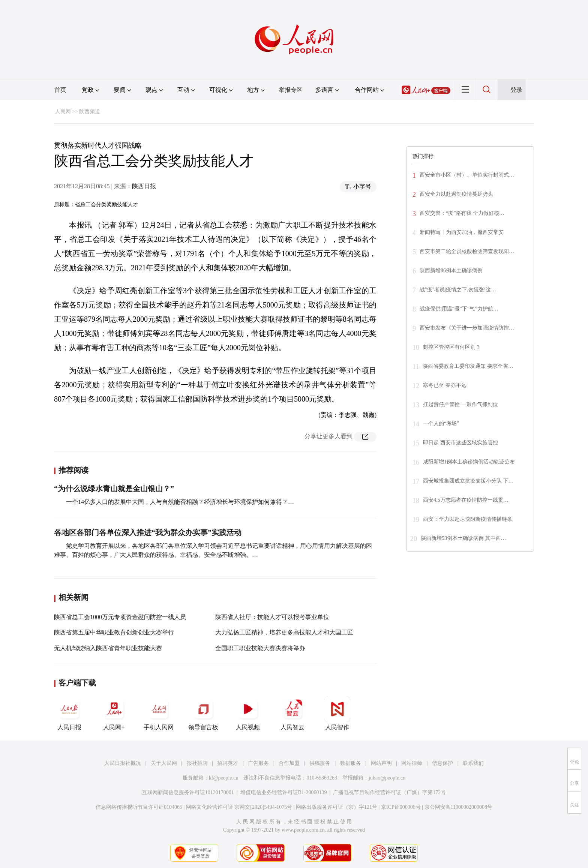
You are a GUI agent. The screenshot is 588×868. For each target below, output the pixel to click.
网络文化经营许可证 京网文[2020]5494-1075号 (239, 807)
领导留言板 (203, 713)
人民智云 (292, 713)
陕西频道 (90, 112)
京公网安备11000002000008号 (458, 807)
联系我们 (473, 763)
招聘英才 (228, 763)
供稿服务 (320, 763)
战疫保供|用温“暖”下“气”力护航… (459, 309)
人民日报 (69, 713)
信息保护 (442, 763)
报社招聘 (197, 763)
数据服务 (351, 763)
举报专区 (291, 90)
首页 (60, 90)
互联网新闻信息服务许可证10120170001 (188, 792)
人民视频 (248, 713)
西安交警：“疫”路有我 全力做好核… (462, 213)
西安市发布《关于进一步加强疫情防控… (467, 328)
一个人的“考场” (441, 424)
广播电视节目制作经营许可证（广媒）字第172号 (389, 792)
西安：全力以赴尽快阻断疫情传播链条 (468, 519)
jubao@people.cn (387, 778)
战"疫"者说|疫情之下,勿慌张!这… (458, 290)
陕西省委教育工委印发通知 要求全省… (468, 366)
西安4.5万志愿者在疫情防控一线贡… (466, 500)
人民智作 (337, 713)
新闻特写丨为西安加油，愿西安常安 (462, 232)
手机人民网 (159, 713)
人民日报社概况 (123, 763)
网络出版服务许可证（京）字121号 (337, 807)
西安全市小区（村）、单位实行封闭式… (467, 175)
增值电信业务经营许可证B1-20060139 (284, 792)
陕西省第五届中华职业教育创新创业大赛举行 (114, 632)
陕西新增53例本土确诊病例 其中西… (463, 538)
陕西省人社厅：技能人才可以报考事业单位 (272, 617)
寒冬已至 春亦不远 (445, 385)
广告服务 (258, 763)
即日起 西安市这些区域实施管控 (460, 443)
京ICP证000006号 (401, 807)
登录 (516, 90)
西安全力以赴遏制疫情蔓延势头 (456, 194)
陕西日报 (144, 186)
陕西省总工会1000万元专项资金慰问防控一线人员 (120, 617)
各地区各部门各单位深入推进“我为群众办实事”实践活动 (148, 532)
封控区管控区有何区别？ (452, 347)
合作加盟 (289, 763)
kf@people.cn (224, 778)
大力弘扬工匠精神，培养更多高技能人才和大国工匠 (284, 632)
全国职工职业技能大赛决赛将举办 (260, 648)
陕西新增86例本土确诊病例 (451, 271)
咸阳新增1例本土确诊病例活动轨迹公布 (469, 462)
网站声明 (381, 763)
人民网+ (114, 713)
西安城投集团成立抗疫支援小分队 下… (468, 481)
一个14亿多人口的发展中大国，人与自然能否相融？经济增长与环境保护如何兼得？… (180, 502)
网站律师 (412, 763)
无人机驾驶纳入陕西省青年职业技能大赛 (108, 648)
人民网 (63, 112)
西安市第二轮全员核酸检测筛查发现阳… (467, 251)
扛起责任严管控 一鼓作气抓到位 (460, 404)
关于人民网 (164, 763)
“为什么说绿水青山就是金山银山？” (114, 489)
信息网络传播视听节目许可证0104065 (139, 807)
